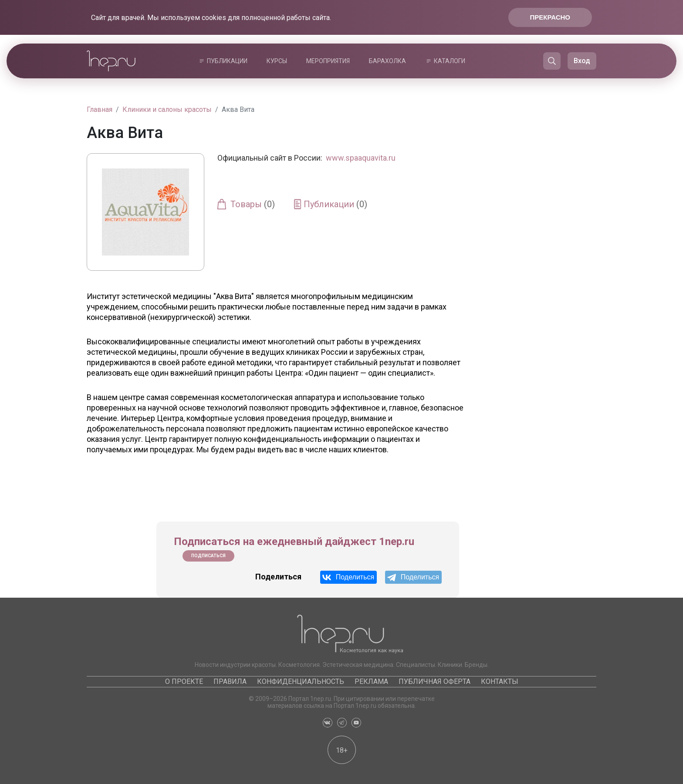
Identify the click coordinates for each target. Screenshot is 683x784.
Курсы (277, 61)
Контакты (500, 681)
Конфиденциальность (301, 681)
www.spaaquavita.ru (361, 158)
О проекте (184, 681)
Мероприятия (328, 61)
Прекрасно (550, 17)
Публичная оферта (434, 681)
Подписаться (208, 556)
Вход (582, 61)
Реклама (371, 681)
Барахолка (387, 61)
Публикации (227, 61)
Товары (253, 204)
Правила (230, 681)
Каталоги (450, 61)
